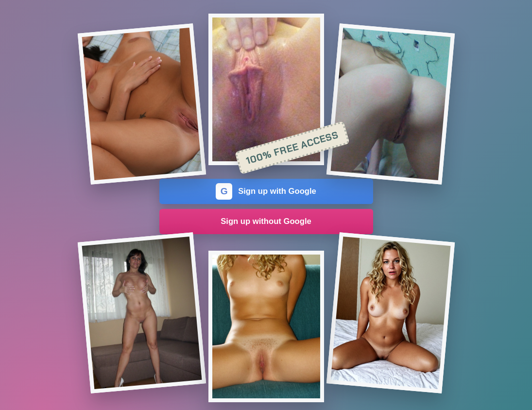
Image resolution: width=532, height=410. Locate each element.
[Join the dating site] (141, 104)
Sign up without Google (266, 221)
